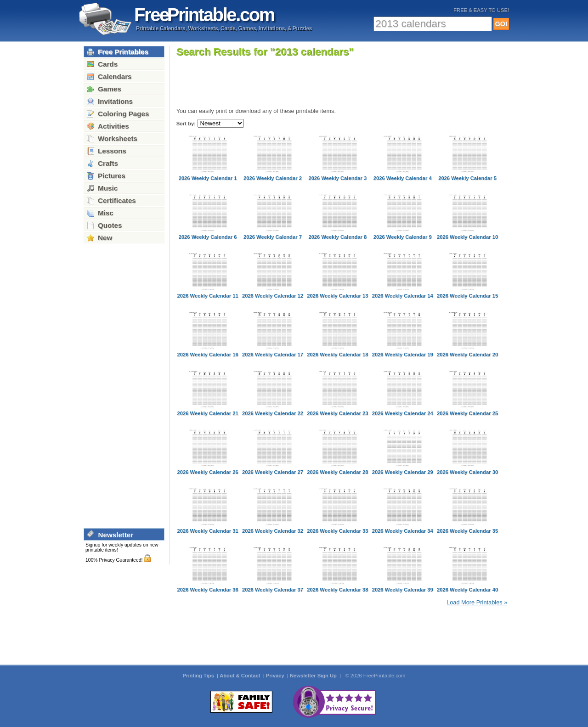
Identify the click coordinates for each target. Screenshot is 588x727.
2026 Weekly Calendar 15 (467, 296)
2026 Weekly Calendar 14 (403, 296)
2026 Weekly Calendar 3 (337, 178)
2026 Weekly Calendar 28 (337, 472)
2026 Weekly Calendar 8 (337, 237)
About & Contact (240, 676)
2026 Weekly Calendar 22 (273, 413)
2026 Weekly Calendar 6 (208, 237)
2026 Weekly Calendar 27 (273, 472)
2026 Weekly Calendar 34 (403, 531)
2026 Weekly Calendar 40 (467, 590)
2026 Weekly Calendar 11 (208, 296)
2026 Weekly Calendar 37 (273, 590)
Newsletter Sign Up (314, 676)
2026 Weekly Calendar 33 (337, 531)
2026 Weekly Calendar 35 (467, 531)
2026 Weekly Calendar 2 (273, 178)
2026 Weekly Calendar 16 (208, 355)
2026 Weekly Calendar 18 (337, 355)
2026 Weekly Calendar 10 (467, 237)
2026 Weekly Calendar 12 (273, 296)
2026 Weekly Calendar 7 (273, 237)
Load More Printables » (477, 602)
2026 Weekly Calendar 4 (403, 178)
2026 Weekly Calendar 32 (273, 531)
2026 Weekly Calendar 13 (337, 296)
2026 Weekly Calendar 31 (208, 531)
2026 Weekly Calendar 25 (467, 413)
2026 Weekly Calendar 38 (337, 590)
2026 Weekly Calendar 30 (467, 472)
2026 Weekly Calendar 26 (208, 472)
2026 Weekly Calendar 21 (208, 413)
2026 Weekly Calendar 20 (467, 355)
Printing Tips (199, 676)
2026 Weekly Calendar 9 (403, 237)
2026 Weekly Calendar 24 (403, 413)
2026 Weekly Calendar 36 (208, 590)
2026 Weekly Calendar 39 (403, 590)
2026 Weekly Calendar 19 (403, 355)
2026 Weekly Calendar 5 (467, 178)
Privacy (276, 676)
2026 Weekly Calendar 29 (403, 472)
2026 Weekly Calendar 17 (273, 355)
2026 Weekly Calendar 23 (337, 413)
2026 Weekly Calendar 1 (208, 178)
